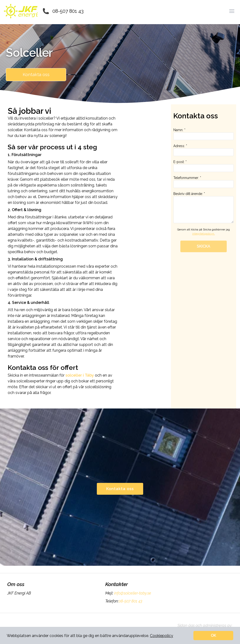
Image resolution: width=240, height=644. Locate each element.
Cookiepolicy (162, 636)
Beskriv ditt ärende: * (204, 208)
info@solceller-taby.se (132, 593)
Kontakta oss (36, 75)
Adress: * (204, 150)
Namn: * (204, 134)
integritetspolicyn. (204, 234)
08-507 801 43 (68, 11)
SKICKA (204, 246)
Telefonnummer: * (204, 182)
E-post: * (204, 166)
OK (213, 635)
